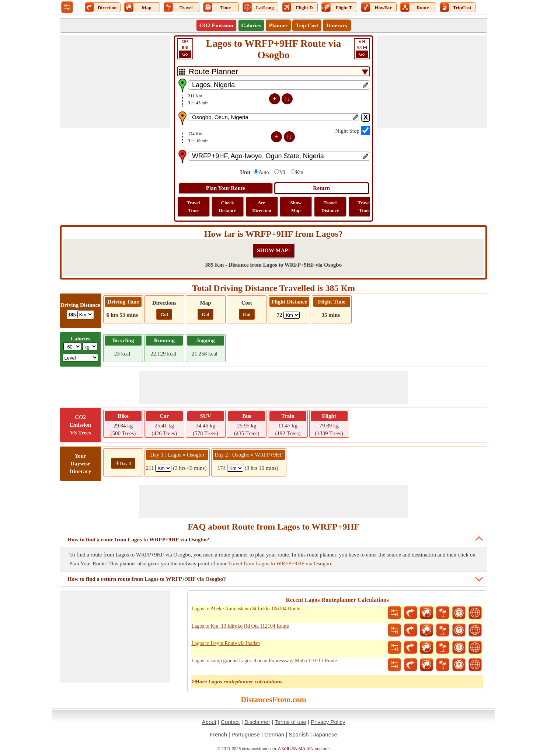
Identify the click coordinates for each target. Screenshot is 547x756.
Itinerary (337, 25)
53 (362, 48)
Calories (251, 25)
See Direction (262, 207)
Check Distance (227, 207)
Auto (264, 172)
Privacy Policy (328, 722)
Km (299, 172)
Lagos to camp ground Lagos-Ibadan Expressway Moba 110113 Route (264, 661)
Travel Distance (330, 207)
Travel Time (194, 207)
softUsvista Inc (297, 748)
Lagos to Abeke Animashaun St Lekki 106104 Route (246, 609)
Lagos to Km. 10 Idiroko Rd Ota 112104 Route (240, 626)
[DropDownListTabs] (273, 71)
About (209, 722)
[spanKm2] (235, 468)
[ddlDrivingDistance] (85, 314)
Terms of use (290, 722)
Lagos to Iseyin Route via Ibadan (225, 643)
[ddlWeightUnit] (90, 346)
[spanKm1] (163, 468)
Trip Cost (307, 25)
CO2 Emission (216, 25)
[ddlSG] (81, 358)
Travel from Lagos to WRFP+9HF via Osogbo (280, 563)
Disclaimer (257, 722)
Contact (230, 722)
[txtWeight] (72, 346)
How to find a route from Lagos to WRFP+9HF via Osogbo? (138, 540)
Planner (278, 25)
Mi (282, 172)
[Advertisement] (115, 82)
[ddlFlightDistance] (292, 315)
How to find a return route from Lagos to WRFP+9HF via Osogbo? (147, 579)
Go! (164, 314)
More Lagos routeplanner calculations (238, 682)
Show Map (296, 207)
